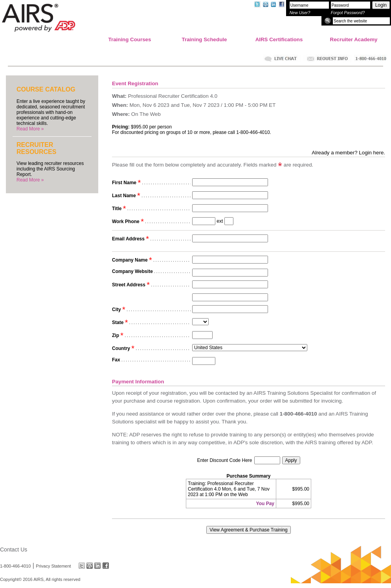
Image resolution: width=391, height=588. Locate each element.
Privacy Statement (53, 566)
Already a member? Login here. (348, 153)
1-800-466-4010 (15, 566)
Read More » (30, 129)
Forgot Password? (348, 13)
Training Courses (130, 39)
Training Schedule (205, 39)
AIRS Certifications (279, 39)
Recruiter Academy (354, 39)
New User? (300, 13)
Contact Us (14, 550)
